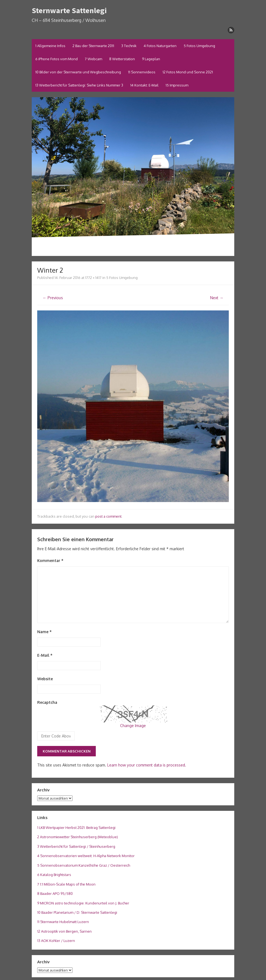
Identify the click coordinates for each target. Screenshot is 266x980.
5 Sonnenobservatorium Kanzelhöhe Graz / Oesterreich (84, 865)
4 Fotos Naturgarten (160, 46)
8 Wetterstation (122, 59)
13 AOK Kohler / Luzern (56, 941)
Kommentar (50, 560)
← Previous (53, 298)
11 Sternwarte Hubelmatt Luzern (63, 922)
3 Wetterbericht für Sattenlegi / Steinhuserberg (76, 846)
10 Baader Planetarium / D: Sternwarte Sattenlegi (77, 912)
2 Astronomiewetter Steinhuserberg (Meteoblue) (78, 837)
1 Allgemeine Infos (50, 46)
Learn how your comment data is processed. (147, 765)
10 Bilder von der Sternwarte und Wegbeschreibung (78, 72)
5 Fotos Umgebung (199, 46)
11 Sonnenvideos (142, 72)
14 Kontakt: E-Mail (144, 85)
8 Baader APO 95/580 (55, 893)
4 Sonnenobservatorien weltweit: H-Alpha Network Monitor (86, 856)
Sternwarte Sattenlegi (69, 10)
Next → (217, 298)
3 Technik (129, 46)
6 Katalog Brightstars (54, 875)
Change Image (133, 726)
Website (45, 679)
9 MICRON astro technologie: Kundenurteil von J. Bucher (83, 903)
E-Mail (45, 655)
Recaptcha (47, 702)
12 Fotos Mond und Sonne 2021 (188, 72)
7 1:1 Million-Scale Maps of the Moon (66, 884)
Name (44, 632)
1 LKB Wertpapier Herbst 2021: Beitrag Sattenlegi (76, 828)
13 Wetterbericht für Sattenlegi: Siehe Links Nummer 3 (79, 85)
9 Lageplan (151, 59)
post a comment (108, 516)
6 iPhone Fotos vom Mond (57, 59)
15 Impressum (177, 85)
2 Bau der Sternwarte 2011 (93, 46)
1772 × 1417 (93, 278)
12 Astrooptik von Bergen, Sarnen (64, 931)
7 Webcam (93, 59)
